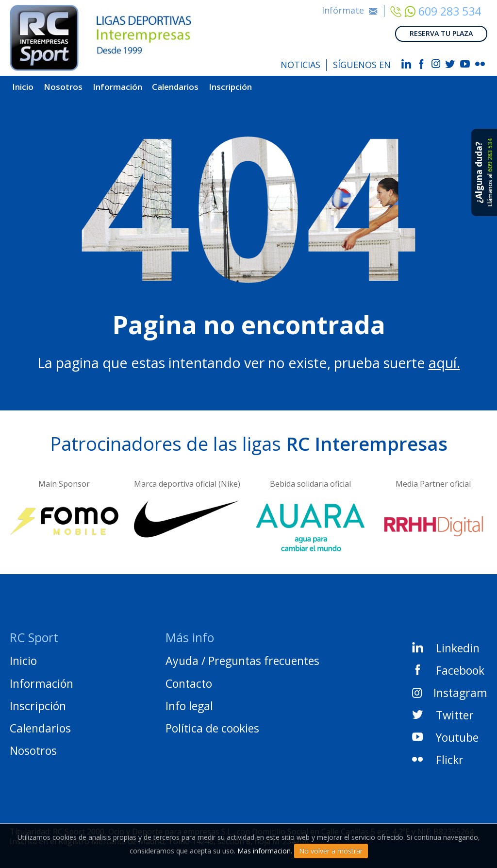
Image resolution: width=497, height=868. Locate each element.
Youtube (445, 735)
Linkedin (446, 646)
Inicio (23, 85)
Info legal (189, 703)
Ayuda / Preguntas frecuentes (242, 658)
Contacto (189, 681)
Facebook (448, 668)
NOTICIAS (300, 65)
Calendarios (182, 85)
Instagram (450, 690)
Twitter (443, 713)
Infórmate (350, 10)
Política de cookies (212, 725)
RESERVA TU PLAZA (441, 31)
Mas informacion (264, 851)
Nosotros (65, 85)
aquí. (444, 360)
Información (121, 85)
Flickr (438, 757)
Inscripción (239, 85)
